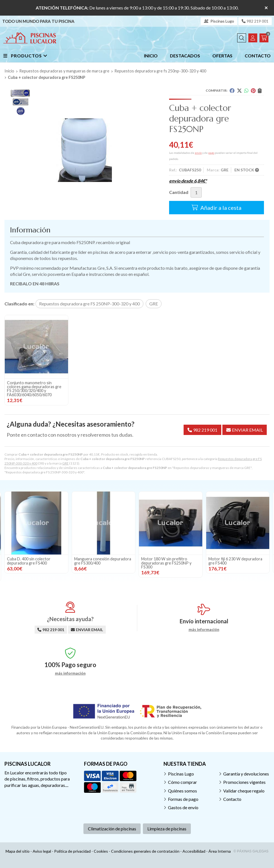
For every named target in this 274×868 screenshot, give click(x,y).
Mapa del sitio (18, 851)
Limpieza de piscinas (167, 829)
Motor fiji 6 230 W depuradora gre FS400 (235, 561)
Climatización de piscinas (112, 829)
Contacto (232, 799)
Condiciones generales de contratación (145, 851)
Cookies (101, 851)
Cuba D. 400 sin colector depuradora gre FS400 (29, 561)
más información (204, 629)
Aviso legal (42, 851)
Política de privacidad (72, 851)
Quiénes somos (182, 791)
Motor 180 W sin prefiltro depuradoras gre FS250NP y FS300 (166, 563)
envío (198, 153)
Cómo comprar (182, 782)
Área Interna (220, 851)
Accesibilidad (194, 851)
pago (211, 153)
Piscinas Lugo (181, 774)
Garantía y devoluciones (246, 774)
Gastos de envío (183, 807)
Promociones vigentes (244, 782)
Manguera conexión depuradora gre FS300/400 (103, 561)
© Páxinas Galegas (251, 851)
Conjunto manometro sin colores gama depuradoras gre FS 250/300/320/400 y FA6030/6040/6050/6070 (34, 389)
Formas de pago (183, 799)
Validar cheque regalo (244, 791)
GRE (65, 463)
